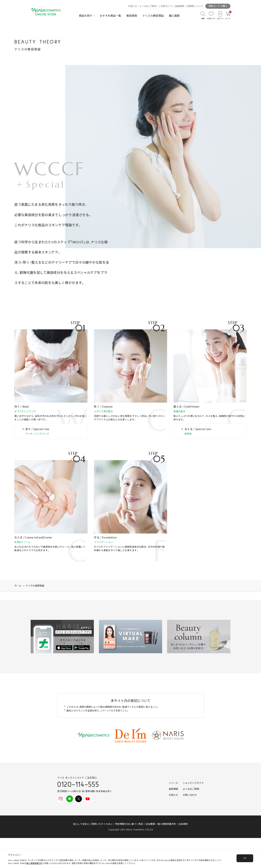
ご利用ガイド (165, 6)
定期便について (195, 6)
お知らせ (132, 6)
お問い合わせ (190, 795)
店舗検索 (180, 6)
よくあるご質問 (148, 6)
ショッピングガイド (193, 783)
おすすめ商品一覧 (110, 16)
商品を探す (86, 16)
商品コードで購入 (218, 6)
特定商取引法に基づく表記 (129, 824)
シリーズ (173, 783)
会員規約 (183, 824)
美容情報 (132, 16)
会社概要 (150, 824)
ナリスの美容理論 (153, 16)
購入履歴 (174, 16)
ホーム (18, 586)
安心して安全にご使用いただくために (93, 824)
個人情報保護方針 (167, 824)
